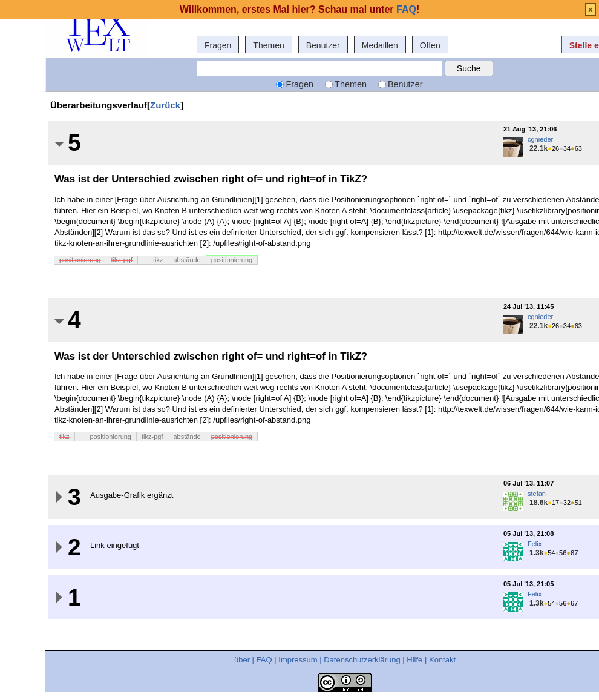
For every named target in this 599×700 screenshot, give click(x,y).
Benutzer (323, 45)
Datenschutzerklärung (362, 660)
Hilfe (414, 660)
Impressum (298, 660)
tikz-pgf (122, 260)
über (242, 660)
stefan (537, 494)
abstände (187, 260)
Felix (535, 544)
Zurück (165, 105)
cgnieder (540, 139)
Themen (268, 45)
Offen (430, 45)
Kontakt (442, 660)
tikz (158, 260)
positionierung (80, 260)
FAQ (264, 660)
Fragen (218, 45)
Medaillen (380, 45)
